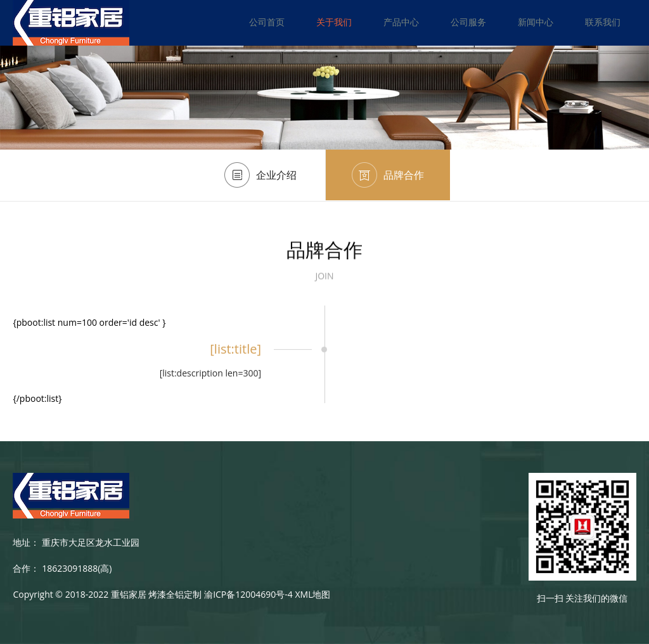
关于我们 (334, 22)
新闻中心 (536, 22)
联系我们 (603, 22)
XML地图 (312, 594)
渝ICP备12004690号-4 (248, 594)
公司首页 (267, 22)
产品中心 (401, 22)
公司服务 (468, 22)
